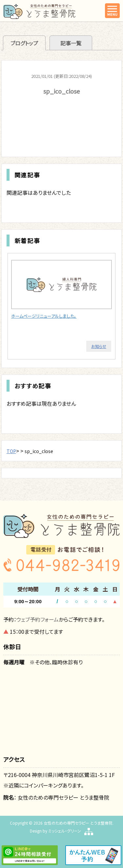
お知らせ (99, 346)
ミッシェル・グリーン (65, 831)
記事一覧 (71, 43)
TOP (11, 451)
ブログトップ (24, 43)
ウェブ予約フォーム (38, 619)
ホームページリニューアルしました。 (44, 316)
